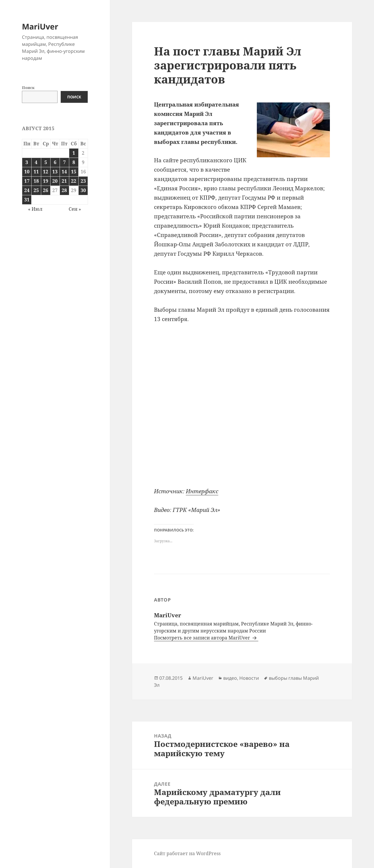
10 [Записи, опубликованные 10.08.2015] (27, 172)
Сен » (75, 209)
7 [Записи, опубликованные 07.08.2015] (64, 162)
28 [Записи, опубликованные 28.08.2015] (64, 190)
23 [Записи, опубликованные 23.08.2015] (83, 181)
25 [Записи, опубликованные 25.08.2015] (36, 190)
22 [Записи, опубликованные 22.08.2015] (74, 181)
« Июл (35, 209)
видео (230, 678)
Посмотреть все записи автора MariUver (203, 638)
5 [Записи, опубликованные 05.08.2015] (46, 162)
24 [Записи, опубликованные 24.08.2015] (27, 190)
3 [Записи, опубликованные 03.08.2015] (27, 162)
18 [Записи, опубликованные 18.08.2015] (36, 181)
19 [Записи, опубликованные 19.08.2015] (46, 181)
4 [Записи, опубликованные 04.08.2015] (36, 162)
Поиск (28, 88)
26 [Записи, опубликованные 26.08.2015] (46, 190)
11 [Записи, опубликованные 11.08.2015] (36, 172)
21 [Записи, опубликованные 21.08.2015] (64, 181)
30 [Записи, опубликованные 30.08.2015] (83, 190)
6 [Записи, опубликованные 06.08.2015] (55, 162)
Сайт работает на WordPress (187, 853)
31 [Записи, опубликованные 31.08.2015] (27, 200)
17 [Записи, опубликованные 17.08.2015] (27, 181)
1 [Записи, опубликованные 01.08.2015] (74, 153)
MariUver (40, 26)
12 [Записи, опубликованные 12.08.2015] (46, 172)
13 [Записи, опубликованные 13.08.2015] (55, 172)
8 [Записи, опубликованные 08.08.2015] (74, 162)
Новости (249, 678)
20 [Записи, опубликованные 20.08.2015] (55, 181)
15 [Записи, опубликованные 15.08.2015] (74, 172)
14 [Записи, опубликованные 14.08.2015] (64, 172)
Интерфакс (202, 491)
